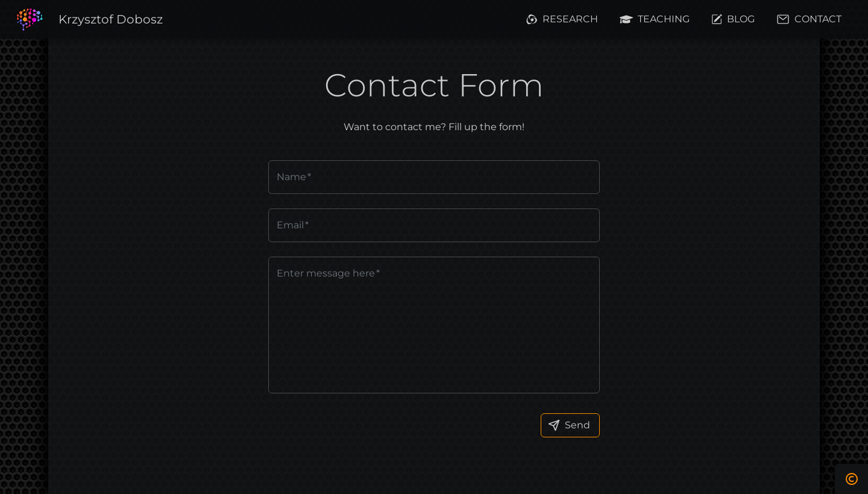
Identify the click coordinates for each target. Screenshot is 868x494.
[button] (111, 20)
